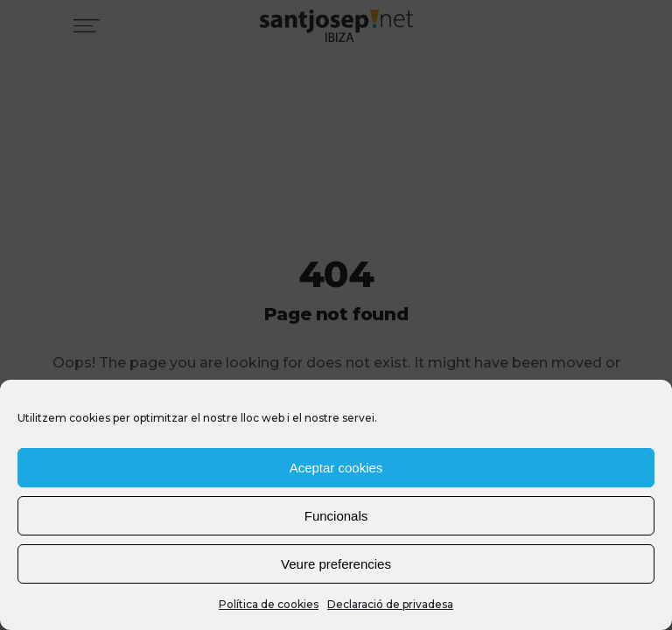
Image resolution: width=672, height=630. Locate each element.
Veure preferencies (336, 564)
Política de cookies (269, 604)
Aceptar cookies (336, 468)
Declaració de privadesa (390, 604)
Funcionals (336, 516)
